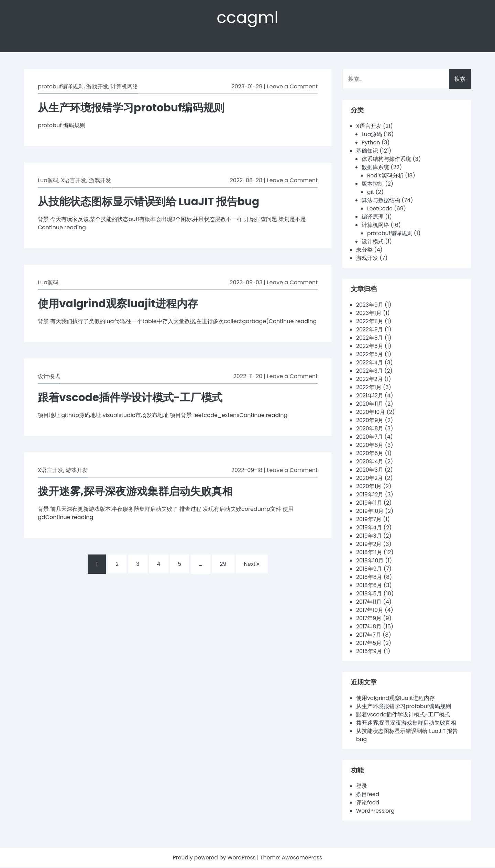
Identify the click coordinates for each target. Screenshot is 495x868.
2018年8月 (369, 578)
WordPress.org (376, 811)
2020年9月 (370, 421)
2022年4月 (370, 363)
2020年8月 (370, 429)
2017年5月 (369, 644)
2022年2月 (370, 380)
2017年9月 (369, 619)
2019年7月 (369, 520)
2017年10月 (370, 611)
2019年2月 (369, 545)
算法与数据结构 (381, 201)
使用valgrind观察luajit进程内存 (120, 304)
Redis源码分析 (386, 176)
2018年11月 (369, 553)
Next (253, 565)
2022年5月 (370, 355)
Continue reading (62, 228)
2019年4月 (369, 528)
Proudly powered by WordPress (214, 858)
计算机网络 (124, 87)
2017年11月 (369, 602)
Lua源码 (48, 181)
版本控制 (373, 184)
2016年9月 (369, 652)
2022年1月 (369, 388)
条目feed (368, 795)
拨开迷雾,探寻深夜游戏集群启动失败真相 (138, 492)
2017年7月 (369, 635)
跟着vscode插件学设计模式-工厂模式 (133, 398)
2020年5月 (370, 454)
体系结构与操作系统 (386, 160)
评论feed (368, 803)
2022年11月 (370, 322)
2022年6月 (370, 347)
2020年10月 (371, 413)
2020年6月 (370, 446)
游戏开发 (97, 87)
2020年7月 (370, 437)
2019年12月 (370, 495)
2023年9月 (370, 305)
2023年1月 (369, 314)
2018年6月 (369, 586)
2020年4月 (370, 462)
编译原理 (373, 217)
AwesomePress (303, 858)
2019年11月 (369, 503)
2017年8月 (369, 627)
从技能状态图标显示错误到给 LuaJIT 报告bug (152, 202)
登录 (362, 787)
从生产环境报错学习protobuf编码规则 (134, 108)
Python (371, 143)
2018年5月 (369, 594)
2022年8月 (370, 338)
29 (224, 565)
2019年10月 (370, 512)
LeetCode (380, 209)
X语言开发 (74, 181)
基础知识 (367, 151)
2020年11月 (370, 404)
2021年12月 (370, 396)
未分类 (364, 250)
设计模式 (49, 377)
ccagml (247, 18)
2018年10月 (370, 561)
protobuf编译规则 (61, 87)
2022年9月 (370, 330)
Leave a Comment (292, 87)
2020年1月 (369, 487)
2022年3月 (370, 371)
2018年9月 (369, 569)
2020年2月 (370, 479)
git (371, 193)
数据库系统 (375, 168)
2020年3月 (370, 470)
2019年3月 (369, 536)
